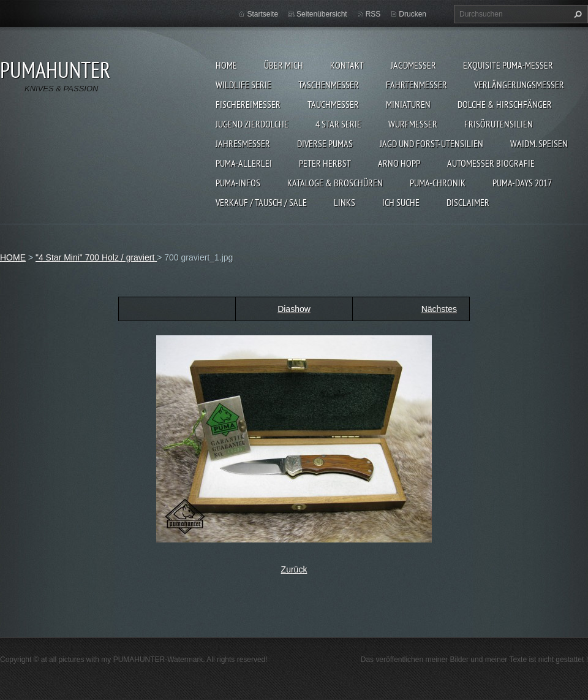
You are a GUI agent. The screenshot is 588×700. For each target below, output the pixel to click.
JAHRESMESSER (243, 143)
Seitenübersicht (322, 14)
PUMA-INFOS (238, 183)
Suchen (576, 14)
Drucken (413, 14)
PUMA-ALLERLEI (244, 163)
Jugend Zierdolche (252, 124)
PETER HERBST (325, 163)
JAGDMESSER (413, 65)
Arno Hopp (399, 163)
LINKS (345, 202)
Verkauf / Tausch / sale (261, 202)
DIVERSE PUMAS (325, 143)
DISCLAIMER (468, 202)
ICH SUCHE (401, 202)
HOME (226, 65)
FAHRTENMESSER (417, 85)
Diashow (294, 309)
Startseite (262, 14)
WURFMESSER (413, 124)
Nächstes (439, 309)
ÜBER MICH (284, 65)
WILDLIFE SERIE (243, 85)
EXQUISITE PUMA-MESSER (508, 65)
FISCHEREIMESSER (248, 104)
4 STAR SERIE (338, 124)
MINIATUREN (408, 104)
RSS (373, 14)
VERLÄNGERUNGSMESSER (519, 85)
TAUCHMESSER (333, 104)
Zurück (294, 569)
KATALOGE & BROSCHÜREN (335, 183)
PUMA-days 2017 (522, 183)
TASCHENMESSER (329, 85)
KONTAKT (347, 65)
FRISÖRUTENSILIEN (499, 124)
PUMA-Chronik (438, 183)
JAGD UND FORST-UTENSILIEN (432, 143)
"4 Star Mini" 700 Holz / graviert (96, 257)
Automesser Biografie (491, 163)
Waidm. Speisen (539, 143)
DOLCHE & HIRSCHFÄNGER (505, 104)
